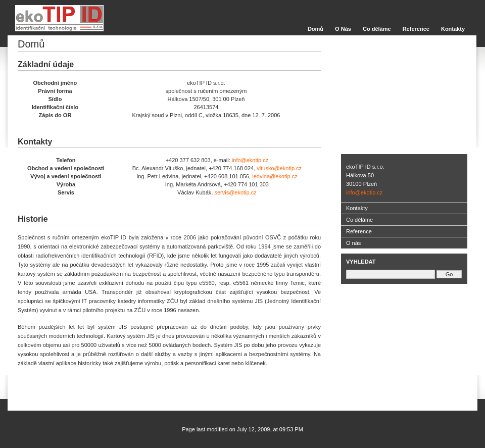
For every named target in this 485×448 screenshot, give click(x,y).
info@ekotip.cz (250, 160)
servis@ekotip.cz (235, 192)
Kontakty (453, 29)
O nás (353, 243)
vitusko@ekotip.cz (279, 168)
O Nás (343, 29)
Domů (316, 29)
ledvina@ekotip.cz (275, 176)
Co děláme (377, 29)
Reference (416, 29)
